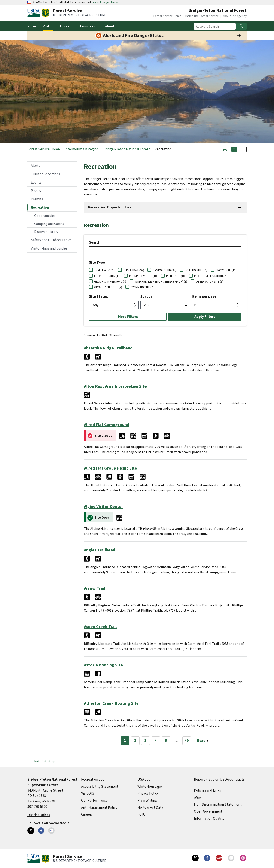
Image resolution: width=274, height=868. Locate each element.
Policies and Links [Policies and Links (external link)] (207, 790)
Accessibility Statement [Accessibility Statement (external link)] (100, 786)
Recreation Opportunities (110, 207)
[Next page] (203, 741)
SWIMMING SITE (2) (142, 287)
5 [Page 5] (166, 741)
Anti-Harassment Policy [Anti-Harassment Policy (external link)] (99, 807)
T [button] (234, 149)
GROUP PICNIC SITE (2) (108, 287)
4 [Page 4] (156, 741)
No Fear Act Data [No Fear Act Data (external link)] (150, 807)
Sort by (147, 296)
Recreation (40, 207)
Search (95, 242)
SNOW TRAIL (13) (226, 270)
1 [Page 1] (125, 741)
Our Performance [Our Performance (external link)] (94, 800)
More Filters (128, 317)
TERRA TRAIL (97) (134, 270)
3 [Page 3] (145, 741)
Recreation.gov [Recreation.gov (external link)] (93, 779)
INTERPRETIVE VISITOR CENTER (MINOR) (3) (161, 281)
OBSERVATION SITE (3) (209, 281)
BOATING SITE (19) (196, 270)
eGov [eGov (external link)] (198, 797)
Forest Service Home (167, 16)
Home (32, 26)
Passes (36, 191)
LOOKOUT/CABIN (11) (107, 276)
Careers (87, 814)
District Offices (39, 815)
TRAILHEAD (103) (104, 270)
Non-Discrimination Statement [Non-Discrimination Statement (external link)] (218, 804)
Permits (37, 199)
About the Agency (235, 16)
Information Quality (209, 818)
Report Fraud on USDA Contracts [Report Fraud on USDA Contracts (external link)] (219, 779)
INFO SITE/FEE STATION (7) (210, 276)
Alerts (35, 166)
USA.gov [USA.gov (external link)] (144, 779)
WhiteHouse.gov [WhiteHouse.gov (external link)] (150, 786)
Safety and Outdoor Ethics (51, 240)
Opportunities (45, 216)
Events (36, 182)
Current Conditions (45, 174)
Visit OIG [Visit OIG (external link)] (88, 793)
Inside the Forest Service (202, 16)
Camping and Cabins (49, 224)
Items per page (204, 296)
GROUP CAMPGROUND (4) (110, 281)
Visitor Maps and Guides (49, 248)
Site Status (98, 296)
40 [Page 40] (187, 741)
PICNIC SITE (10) (176, 276)
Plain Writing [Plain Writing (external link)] (147, 800)
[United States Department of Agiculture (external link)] (34, 13)
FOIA (141, 814)
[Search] (241, 26)
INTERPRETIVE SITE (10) (143, 276)
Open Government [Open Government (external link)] (208, 811)
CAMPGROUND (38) (164, 270)
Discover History (46, 232)
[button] (225, 149)
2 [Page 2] (135, 741)
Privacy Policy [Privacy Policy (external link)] (148, 793)
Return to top (44, 761)
